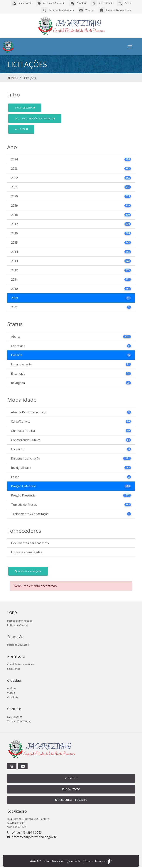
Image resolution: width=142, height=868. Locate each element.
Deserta (25, 106)
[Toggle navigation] (130, 45)
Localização (71, 787)
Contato (71, 777)
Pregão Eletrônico (35, 117)
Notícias (12, 687)
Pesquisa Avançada (28, 569)
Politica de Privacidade (20, 619)
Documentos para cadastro (30, 541)
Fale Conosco (15, 715)
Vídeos (11, 691)
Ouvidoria (13, 696)
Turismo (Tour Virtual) (19, 720)
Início (13, 76)
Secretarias (14, 667)
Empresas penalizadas (27, 550)
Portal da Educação (18, 643)
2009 (21, 128)
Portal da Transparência (21, 663)
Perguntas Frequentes (71, 798)
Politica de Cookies (18, 623)
